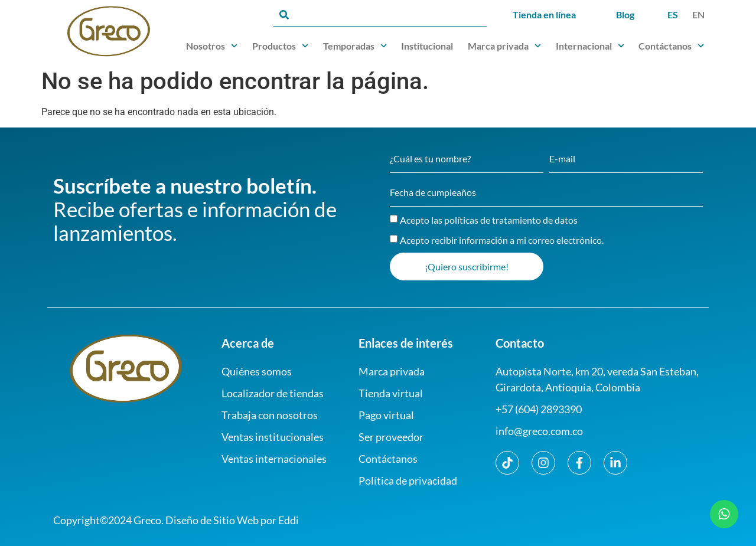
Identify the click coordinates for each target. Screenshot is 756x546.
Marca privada (504, 46)
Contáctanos (671, 46)
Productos (280, 46)
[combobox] (380, 15)
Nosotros (212, 46)
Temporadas (355, 46)
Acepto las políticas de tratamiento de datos (489, 220)
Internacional (590, 46)
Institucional (427, 46)
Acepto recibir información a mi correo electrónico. (502, 240)
